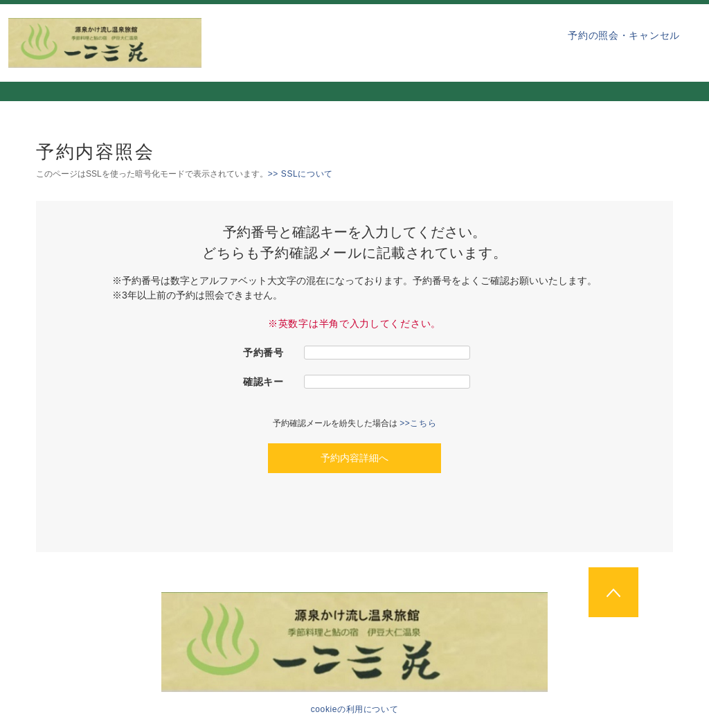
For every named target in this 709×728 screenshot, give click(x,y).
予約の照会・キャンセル (624, 35)
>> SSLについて (300, 174)
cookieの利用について (355, 709)
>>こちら (418, 423)
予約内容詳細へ (354, 458)
